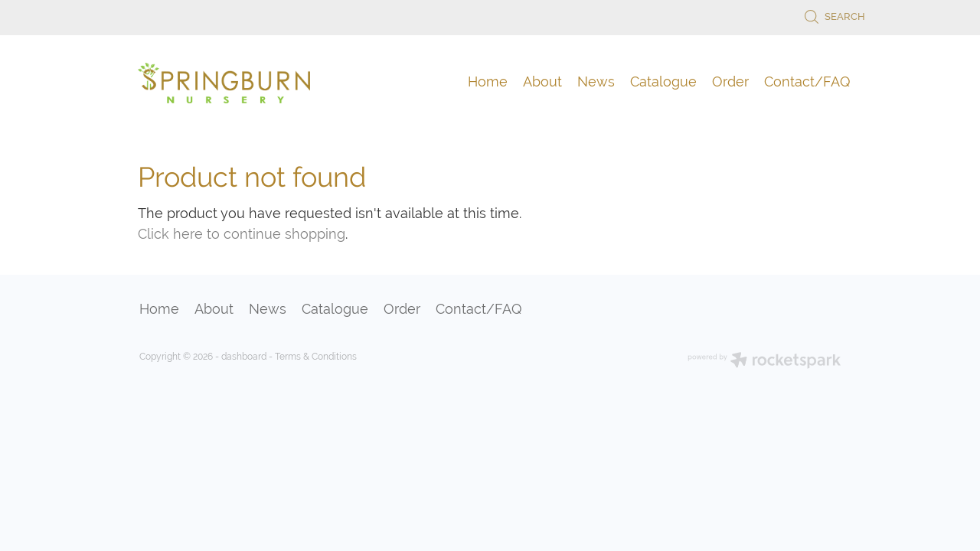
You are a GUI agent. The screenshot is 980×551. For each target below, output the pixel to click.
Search (835, 16)
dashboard (244, 357)
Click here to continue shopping (242, 234)
